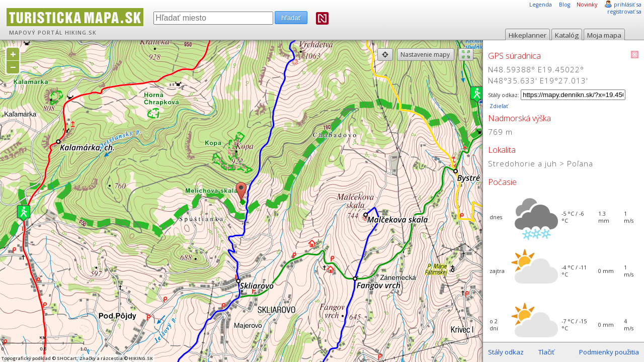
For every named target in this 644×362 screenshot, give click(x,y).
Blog (565, 5)
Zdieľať (498, 106)
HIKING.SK (81, 33)
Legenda (541, 5)
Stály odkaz (506, 352)
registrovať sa (624, 12)
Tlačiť (546, 352)
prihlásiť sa (628, 5)
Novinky (587, 5)
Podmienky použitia (609, 352)
